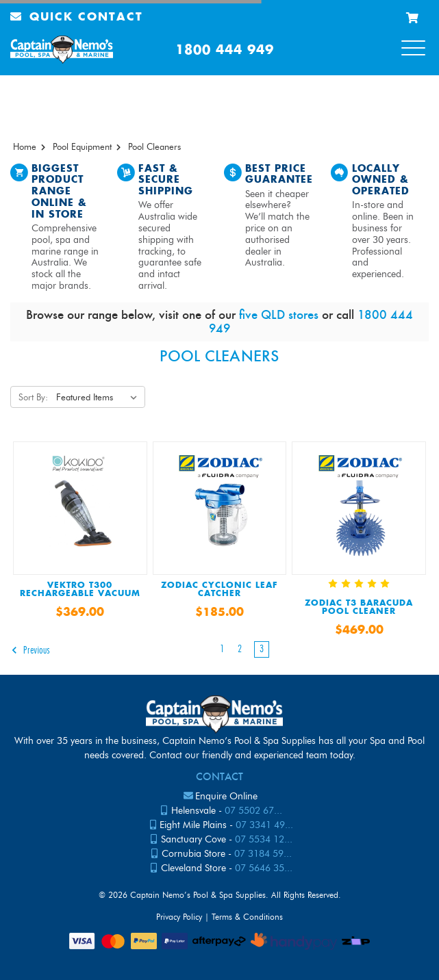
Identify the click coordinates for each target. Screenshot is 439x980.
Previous (30, 650)
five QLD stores (279, 314)
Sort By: (33, 397)
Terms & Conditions (247, 917)
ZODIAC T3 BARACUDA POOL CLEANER (359, 608)
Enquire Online (226, 796)
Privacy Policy (179, 917)
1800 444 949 (225, 50)
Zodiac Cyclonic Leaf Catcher (219, 590)
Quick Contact (77, 17)
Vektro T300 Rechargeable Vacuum (80, 590)
